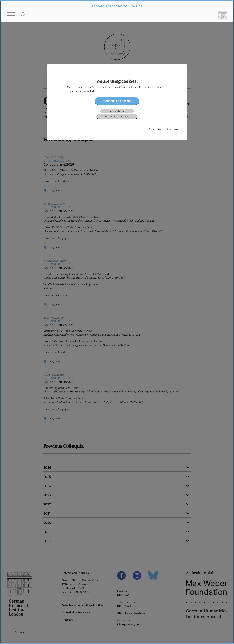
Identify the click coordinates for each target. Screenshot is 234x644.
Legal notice (173, 129)
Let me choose (117, 111)
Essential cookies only (117, 117)
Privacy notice (155, 129)
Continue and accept (117, 101)
